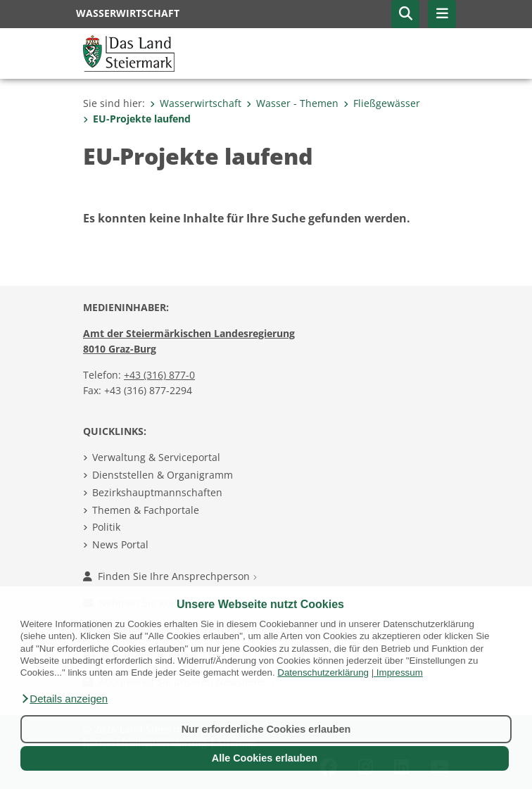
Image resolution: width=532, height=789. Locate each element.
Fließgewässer (382, 103)
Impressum (400, 673)
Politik (106, 527)
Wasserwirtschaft (196, 103)
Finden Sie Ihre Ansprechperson (170, 576)
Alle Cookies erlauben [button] (265, 758)
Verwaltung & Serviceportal (156, 457)
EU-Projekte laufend (137, 119)
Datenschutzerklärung (323, 673)
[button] (64, 699)
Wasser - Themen (292, 103)
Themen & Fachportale (146, 510)
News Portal (120, 544)
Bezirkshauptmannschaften (157, 492)
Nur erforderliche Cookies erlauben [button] (266, 729)
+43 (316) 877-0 (159, 375)
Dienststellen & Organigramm (163, 475)
